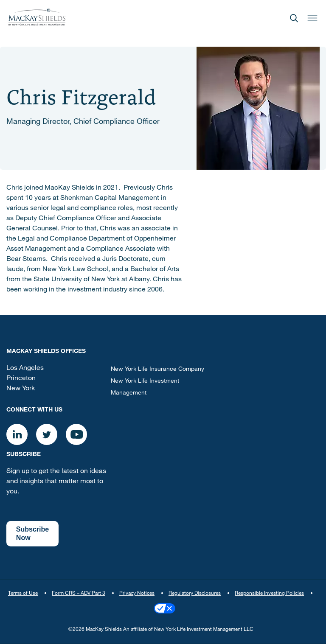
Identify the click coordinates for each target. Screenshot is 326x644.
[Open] (294, 17)
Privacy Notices (137, 594)
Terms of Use (23, 594)
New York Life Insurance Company (157, 370)
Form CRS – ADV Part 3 (79, 594)
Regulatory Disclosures (195, 594)
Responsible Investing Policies (269, 594)
